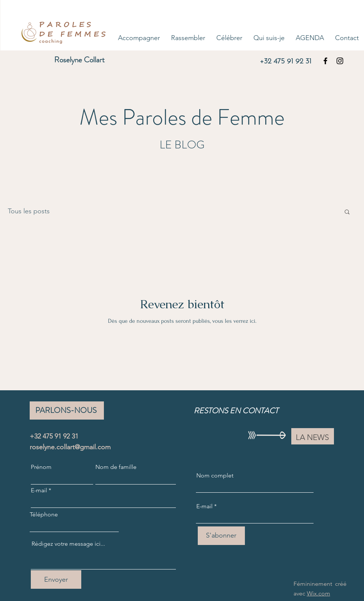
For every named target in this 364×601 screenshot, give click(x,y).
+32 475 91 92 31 (286, 62)
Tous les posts (29, 211)
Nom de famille (116, 467)
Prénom (41, 467)
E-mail (39, 490)
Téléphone (44, 515)
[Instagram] (340, 61)
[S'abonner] (221, 536)
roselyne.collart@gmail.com (70, 447)
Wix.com (319, 593)
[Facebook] (325, 61)
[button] (347, 212)
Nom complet (215, 476)
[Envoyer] (56, 579)
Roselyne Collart (79, 60)
